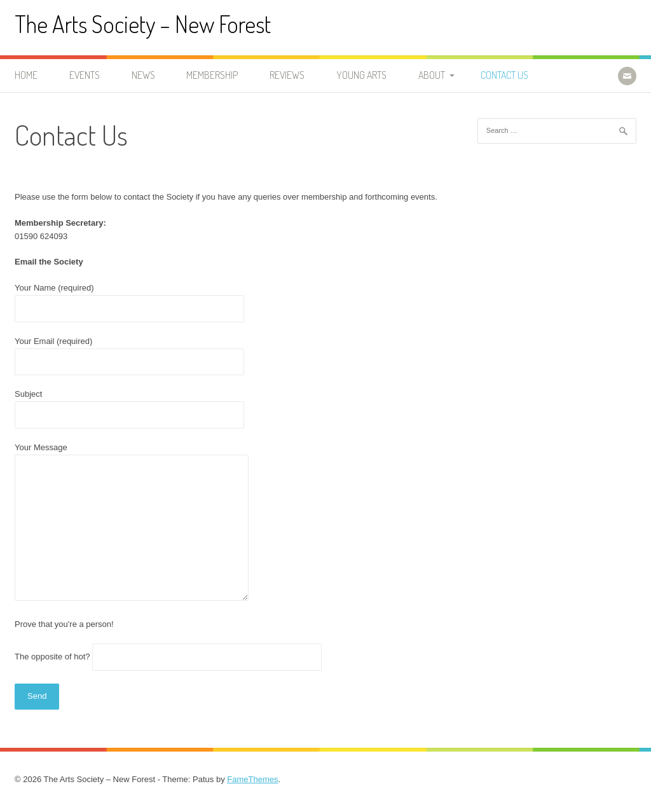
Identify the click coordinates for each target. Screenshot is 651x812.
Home (26, 75)
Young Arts (361, 75)
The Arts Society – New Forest (143, 24)
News (143, 75)
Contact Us (504, 75)
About (432, 75)
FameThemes (252, 779)
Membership (212, 75)
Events (85, 75)
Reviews (287, 75)
